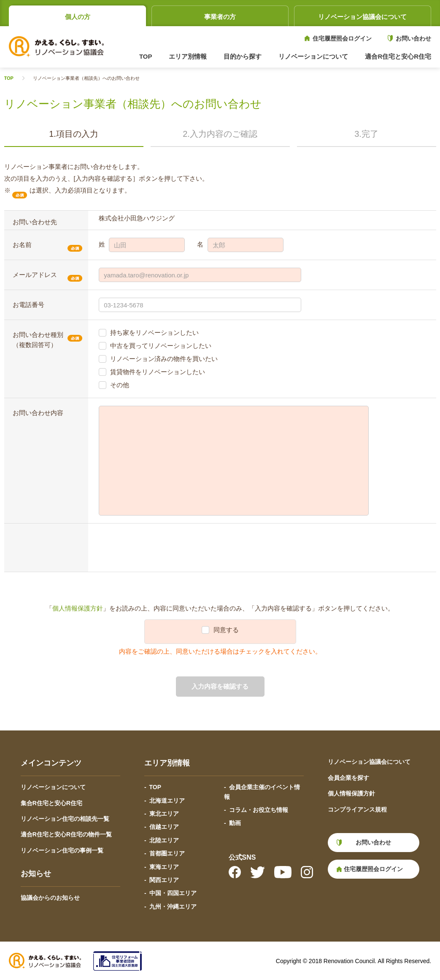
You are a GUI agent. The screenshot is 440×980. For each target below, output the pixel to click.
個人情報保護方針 (78, 608)
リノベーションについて (53, 787)
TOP (146, 56)
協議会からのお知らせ (50, 898)
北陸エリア (164, 840)
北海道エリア (167, 801)
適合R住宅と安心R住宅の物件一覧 (66, 834)
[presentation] (163, 548)
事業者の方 (220, 17)
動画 (235, 823)
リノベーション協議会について (362, 17)
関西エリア (164, 880)
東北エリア (164, 814)
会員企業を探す (348, 778)
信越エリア (164, 827)
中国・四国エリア (173, 893)
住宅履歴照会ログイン (342, 38)
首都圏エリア (167, 853)
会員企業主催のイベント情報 (262, 792)
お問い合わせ (413, 38)
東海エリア (164, 867)
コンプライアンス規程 (357, 809)
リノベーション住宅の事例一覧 (62, 850)
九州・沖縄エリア (173, 907)
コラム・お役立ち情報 (259, 810)
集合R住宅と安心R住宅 (51, 803)
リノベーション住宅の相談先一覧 (65, 819)
